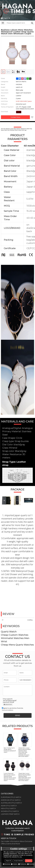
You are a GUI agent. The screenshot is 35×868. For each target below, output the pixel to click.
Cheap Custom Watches (15, 635)
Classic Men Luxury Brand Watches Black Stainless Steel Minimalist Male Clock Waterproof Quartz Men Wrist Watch (25, 777)
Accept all (29, 861)
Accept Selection (19, 861)
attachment (8, 704)
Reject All (8, 861)
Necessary (7, 864)
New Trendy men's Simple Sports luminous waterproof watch (10, 750)
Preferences (22, 864)
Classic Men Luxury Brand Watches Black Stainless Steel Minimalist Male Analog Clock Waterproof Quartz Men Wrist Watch (24, 752)
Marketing (31, 864)
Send (17, 715)
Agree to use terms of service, (13, 709)
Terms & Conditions (7, 710)
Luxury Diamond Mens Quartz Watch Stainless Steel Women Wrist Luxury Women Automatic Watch (10, 777)
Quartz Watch (9, 632)
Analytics (14, 864)
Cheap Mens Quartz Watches (17, 645)
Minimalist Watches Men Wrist (15, 640)
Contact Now (15, 117)
